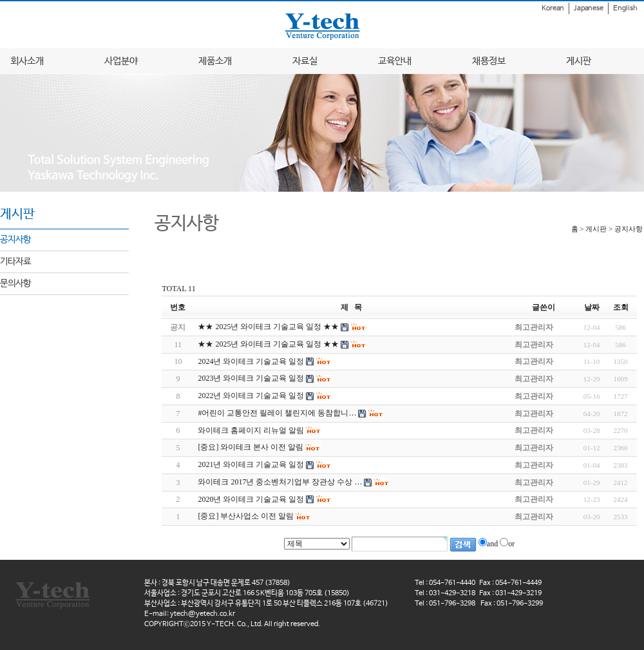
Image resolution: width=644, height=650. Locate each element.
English (625, 8)
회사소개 (27, 61)
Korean (553, 8)
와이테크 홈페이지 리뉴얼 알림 (251, 430)
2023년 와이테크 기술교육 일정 (251, 378)
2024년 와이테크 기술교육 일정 (251, 361)
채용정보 (489, 61)
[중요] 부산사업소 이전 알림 (246, 516)
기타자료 (15, 262)
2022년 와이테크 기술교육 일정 (251, 396)
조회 (621, 307)
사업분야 (121, 61)
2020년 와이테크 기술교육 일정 (251, 499)
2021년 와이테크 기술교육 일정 (251, 464)
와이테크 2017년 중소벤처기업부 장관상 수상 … (280, 482)
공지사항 (15, 240)
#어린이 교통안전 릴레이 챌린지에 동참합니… (277, 413)
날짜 (592, 307)
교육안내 (395, 61)
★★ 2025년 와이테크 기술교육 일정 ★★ (268, 344)
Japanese (589, 8)
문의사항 (15, 283)
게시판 (579, 61)
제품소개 (215, 61)
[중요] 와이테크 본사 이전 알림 (251, 447)
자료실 (305, 61)
